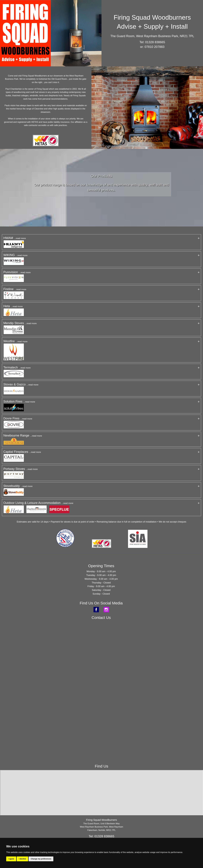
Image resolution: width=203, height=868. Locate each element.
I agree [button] (11, 859)
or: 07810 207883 (152, 47)
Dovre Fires (18, 418)
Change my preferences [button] (41, 859)
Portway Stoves (21, 469)
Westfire (15, 341)
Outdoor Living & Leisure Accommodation (38, 503)
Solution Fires (19, 401)
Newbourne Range (23, 435)
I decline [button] (22, 859)
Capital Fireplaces (22, 452)
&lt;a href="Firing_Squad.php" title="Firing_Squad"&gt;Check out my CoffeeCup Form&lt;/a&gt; (101, 687)
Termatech (17, 367)
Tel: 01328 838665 (152, 42)
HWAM (15, 238)
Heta (13, 306)
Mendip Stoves (20, 323)
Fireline (15, 289)
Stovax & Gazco (21, 384)
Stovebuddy (18, 486)
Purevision (17, 272)
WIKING (15, 255)
